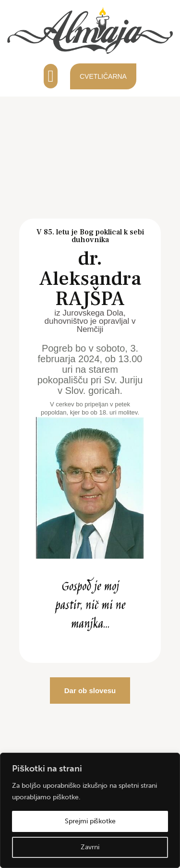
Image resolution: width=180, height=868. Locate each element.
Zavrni (90, 847)
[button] (51, 76)
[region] (90, 810)
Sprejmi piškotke (90, 821)
